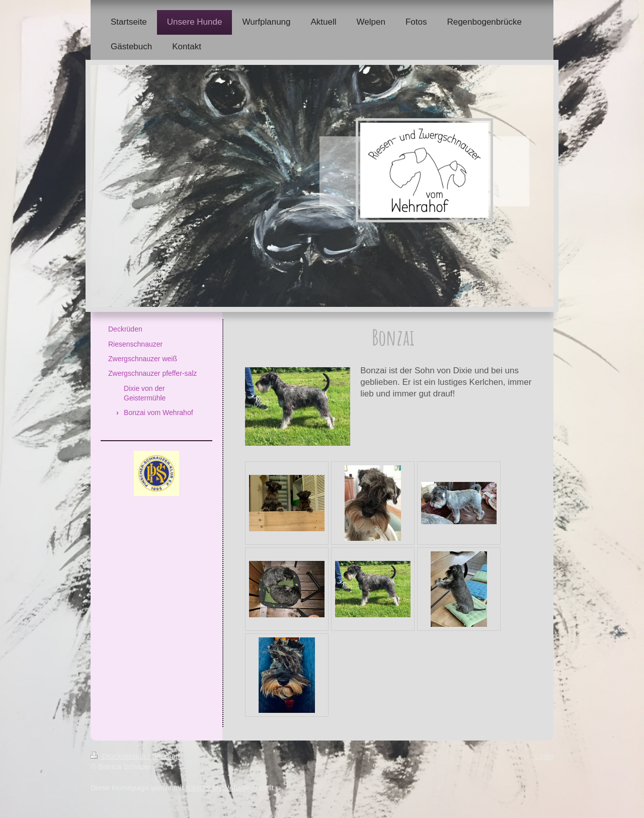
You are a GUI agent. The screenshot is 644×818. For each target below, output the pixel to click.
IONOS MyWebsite (217, 788)
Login (544, 756)
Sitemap (166, 756)
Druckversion (119, 756)
